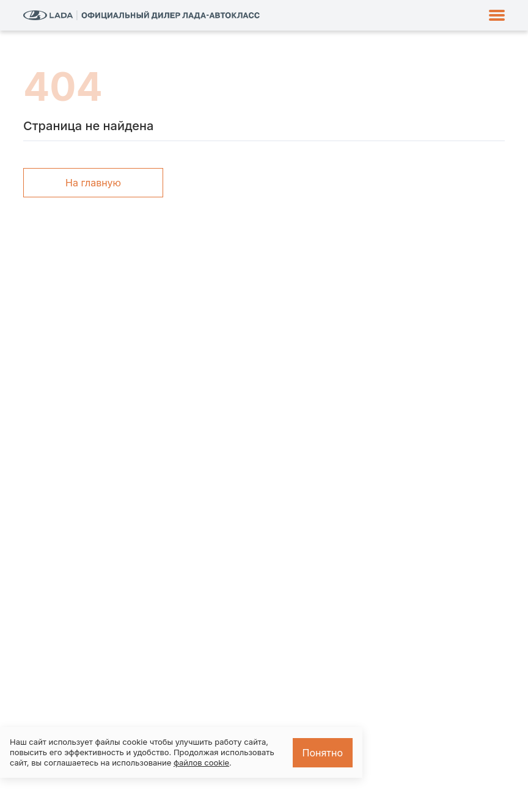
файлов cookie (201, 763)
